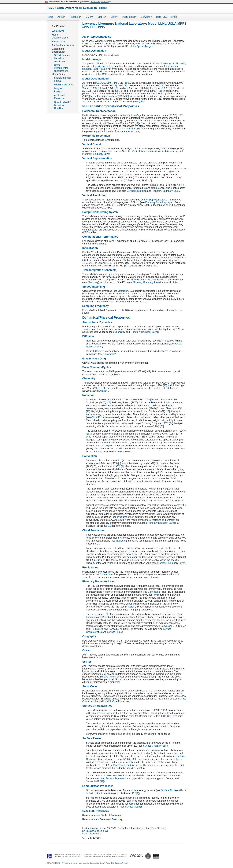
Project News (59, 42)
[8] (170, 88)
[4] (162, 86)
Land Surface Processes (116, 701)
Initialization (90, 248)
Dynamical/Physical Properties (106, 317)
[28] (143, 437)
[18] (102, 388)
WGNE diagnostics (64, 85)
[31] (95, 560)
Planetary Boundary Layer (96, 154)
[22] (88, 411)
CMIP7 (89, 17)
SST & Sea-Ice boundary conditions (62, 58)
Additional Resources (60, 97)
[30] (110, 446)
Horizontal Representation (99, 111)
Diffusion (88, 336)
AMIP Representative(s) (97, 37)
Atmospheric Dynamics (97, 322)
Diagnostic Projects (60, 90)
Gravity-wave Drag (94, 359)
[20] (140, 402)
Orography (124, 291)
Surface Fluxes (115, 632)
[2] (84, 86)
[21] (158, 408)
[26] (88, 434)
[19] (152, 400)
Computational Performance (100, 237)
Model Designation (94, 51)
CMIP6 (102, 17)
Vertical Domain (92, 144)
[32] (168, 716)
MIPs (114, 17)
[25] (161, 426)
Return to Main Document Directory (102, 819)
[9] (94, 91)
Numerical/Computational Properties (111, 106)
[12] (182, 185)
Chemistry (129, 129)
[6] (116, 88)
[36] (142, 102)
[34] (91, 96)
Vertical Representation (144, 151)
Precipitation (124, 517)
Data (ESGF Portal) (167, 17)
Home (50, 17)
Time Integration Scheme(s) (100, 270)
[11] (159, 91)
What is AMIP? (60, 31)
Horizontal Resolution (96, 136)
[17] (165, 385)
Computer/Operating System (100, 212)
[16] (158, 641)
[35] (127, 96)
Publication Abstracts (63, 45)
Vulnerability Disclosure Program (117, 863)
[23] (167, 411)
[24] (171, 423)
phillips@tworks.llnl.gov (95, 831)
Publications (129, 17)
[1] (115, 86)
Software (146, 17)
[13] (126, 266)
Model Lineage (92, 59)
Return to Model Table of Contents (102, 815)
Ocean (86, 650)
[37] (112, 99)
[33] (134, 759)
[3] (125, 86)
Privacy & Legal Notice (70, 863)
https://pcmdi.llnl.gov (142, 46)
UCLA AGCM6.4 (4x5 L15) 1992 (168, 64)
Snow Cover (90, 686)
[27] (178, 434)
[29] (105, 440)
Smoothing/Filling (94, 287)
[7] (147, 88)
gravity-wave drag (104, 66)
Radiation (102, 391)
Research (75, 17)
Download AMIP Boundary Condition (63, 105)
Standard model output (62, 79)
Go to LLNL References (96, 811)
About (61, 17)
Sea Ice (87, 662)
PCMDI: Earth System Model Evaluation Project (77, 8)
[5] (99, 88)
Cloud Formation (100, 417)
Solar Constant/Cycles (97, 367)
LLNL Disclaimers (92, 834)
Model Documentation (60, 36)
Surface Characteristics (97, 706)
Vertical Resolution (168, 151)
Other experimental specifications (61, 68)
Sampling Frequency (95, 306)
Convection (109, 354)
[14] (161, 341)
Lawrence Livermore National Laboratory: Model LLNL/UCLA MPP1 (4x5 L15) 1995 (134, 25)
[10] (120, 91)
